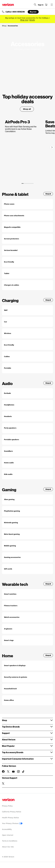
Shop (4, 26)
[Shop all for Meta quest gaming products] (28, 534)
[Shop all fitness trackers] (28, 606)
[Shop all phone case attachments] (28, 216)
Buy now (33, 12)
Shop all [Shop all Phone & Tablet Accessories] (48, 194)
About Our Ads (8, 847)
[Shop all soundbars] (28, 451)
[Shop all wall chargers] (28, 310)
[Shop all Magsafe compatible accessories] (28, 227)
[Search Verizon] (35, 5)
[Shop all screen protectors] (28, 239)
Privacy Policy (7, 806)
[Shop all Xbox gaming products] (28, 499)
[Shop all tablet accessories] (28, 274)
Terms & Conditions (10, 841)
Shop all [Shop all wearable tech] (48, 584)
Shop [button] (4, 720)
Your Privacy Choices (12, 823)
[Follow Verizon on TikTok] (23, 772)
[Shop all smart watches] (28, 594)
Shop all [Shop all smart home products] (48, 655)
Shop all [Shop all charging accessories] (48, 300)
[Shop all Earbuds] (28, 393)
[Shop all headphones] (28, 405)
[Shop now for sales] (24, 20)
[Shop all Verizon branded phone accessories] (28, 250)
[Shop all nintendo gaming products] (28, 523)
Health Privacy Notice (10, 818)
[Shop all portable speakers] (28, 440)
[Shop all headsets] (28, 416)
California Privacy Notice (12, 812)
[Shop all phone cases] (28, 204)
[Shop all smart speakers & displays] (28, 666)
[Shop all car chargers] (28, 322)
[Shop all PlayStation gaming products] (28, 511)
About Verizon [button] (9, 739)
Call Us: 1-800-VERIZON (15, 12)
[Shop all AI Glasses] (28, 629)
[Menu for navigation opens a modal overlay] (52, 5)
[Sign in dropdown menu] (41, 5)
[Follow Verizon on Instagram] (18, 771)
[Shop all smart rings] (28, 640)
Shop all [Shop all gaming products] (48, 489)
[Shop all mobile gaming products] (28, 546)
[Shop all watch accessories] (28, 617)
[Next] (52, 147)
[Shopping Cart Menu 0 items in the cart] (46, 5)
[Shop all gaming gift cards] (28, 569)
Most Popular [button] (8, 746)
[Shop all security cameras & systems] (28, 677)
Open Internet (8, 835)
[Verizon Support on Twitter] (3, 783)
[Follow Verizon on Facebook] (3, 771)
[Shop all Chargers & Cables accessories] (28, 285)
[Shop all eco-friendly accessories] (28, 262)
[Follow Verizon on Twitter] (8, 771)
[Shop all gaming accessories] (28, 557)
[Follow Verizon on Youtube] (13, 772)
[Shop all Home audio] (28, 463)
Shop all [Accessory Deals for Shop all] (27, 109)
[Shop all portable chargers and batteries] (28, 368)
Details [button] (32, 20)
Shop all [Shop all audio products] (48, 383)
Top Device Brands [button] (11, 727)
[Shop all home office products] (28, 700)
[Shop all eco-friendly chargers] (28, 345)
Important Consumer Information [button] (18, 759)
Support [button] (6, 733)
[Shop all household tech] (28, 689)
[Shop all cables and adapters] (28, 357)
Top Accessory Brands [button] (13, 752)
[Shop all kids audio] (28, 474)
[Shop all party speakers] (28, 428)
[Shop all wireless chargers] (28, 333)
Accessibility (7, 829)
